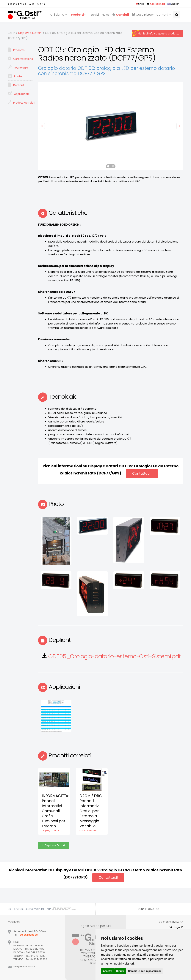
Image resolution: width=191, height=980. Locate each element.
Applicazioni (19, 94)
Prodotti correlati (20, 102)
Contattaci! (142, 473)
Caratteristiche (20, 58)
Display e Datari (54, 845)
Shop (140, 4)
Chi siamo (59, 15)
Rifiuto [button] (120, 971)
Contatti (164, 15)
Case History (143, 15)
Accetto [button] (108, 971)
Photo (15, 76)
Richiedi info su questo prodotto (159, 34)
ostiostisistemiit (24, 966)
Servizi (95, 15)
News (106, 15)
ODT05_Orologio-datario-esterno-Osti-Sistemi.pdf (114, 656)
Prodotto (16, 50)
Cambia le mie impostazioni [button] (144, 971)
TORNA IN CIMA (147, 909)
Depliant (16, 85)
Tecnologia (18, 67)
